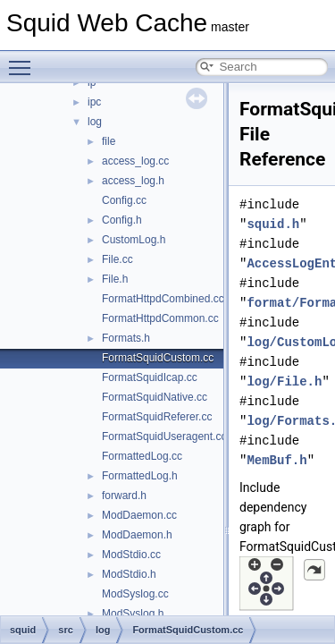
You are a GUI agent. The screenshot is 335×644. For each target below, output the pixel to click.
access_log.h (133, 181)
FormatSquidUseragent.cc (164, 436)
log (95, 122)
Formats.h (126, 338)
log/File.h (284, 381)
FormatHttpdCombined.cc (163, 299)
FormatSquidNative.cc (155, 397)
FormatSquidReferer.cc (157, 417)
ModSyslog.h (133, 614)
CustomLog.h (134, 240)
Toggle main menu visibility (24, 60)
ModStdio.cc (131, 555)
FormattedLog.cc (142, 456)
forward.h (124, 496)
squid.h (273, 224)
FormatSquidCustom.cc (158, 358)
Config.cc (124, 200)
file (109, 141)
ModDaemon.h (137, 535)
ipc (94, 102)
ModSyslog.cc (135, 594)
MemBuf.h (276, 460)
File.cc (117, 259)
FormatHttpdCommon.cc (160, 318)
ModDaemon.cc (139, 515)
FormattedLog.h (140, 476)
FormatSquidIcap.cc (150, 377)
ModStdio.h (129, 574)
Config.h (122, 220)
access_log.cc (135, 161)
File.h (115, 279)
